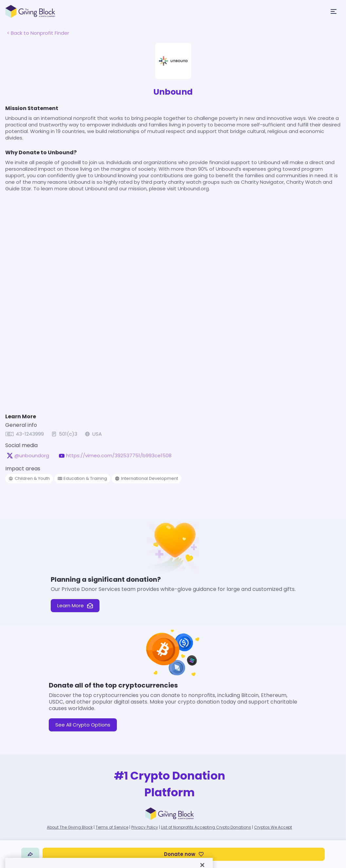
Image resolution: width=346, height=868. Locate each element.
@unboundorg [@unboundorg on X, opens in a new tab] (32, 456)
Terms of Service (112, 827)
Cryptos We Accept (273, 827)
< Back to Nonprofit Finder (38, 33)
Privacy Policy (145, 827)
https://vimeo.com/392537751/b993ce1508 (119, 456)
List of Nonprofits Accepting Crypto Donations (206, 827)
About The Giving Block (70, 827)
